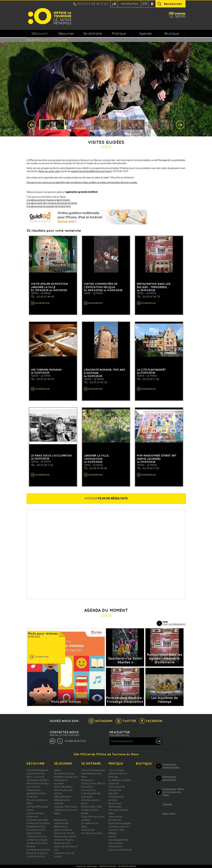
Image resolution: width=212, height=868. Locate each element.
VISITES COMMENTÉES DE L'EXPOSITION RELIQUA (101, 285)
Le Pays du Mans (36, 813)
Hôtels (57, 770)
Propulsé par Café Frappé (86, 866)
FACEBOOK (154, 721)
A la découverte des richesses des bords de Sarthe (52, 203)
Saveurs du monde (64, 833)
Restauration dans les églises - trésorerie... (154, 285)
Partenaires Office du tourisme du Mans (173, 792)
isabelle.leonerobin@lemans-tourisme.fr (91, 171)
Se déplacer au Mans (120, 780)
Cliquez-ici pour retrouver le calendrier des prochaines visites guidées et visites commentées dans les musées (82, 182)
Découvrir (40, 34)
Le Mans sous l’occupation (51, 455)
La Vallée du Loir (36, 856)
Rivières (31, 846)
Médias (112, 833)
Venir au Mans (116, 770)
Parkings (113, 777)
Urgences (114, 783)
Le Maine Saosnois (37, 836)
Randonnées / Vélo (92, 807)
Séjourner (66, 33)
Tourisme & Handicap (120, 850)
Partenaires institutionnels (171, 766)
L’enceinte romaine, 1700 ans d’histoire (104, 371)
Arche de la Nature (37, 853)
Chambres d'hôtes (64, 773)
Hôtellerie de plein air (66, 777)
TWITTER (129, 721)
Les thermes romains (46, 370)
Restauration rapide (65, 836)
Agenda (145, 33)
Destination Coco (36, 826)
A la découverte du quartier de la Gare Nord (49, 206)
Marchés (113, 793)
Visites (30, 810)
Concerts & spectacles (93, 770)
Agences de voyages (120, 823)
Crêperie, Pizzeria (64, 840)
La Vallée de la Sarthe (38, 850)
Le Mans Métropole (37, 807)
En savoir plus (42, 657)
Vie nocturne (88, 790)
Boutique (172, 33)
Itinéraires (32, 817)
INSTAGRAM (104, 721)
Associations (115, 817)
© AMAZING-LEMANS (127, 866)
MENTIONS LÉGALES (108, 866)
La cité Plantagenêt (151, 370)
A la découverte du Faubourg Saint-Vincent (48, 200)
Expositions (88, 780)
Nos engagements (119, 840)
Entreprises (115, 820)
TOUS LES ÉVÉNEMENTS (174, 623)
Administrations (118, 773)
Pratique (119, 33)
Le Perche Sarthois (37, 843)
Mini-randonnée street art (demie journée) (157, 457)
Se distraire (93, 33)
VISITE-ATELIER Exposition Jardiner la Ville (49, 285)
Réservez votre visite (49, 171)
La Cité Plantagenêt (38, 770)
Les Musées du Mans (38, 780)
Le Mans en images (37, 840)
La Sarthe (32, 797)
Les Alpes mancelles (37, 820)
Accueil (31, 40)
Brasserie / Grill (62, 843)
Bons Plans (169, 814)
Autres (112, 836)
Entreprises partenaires (169, 778)
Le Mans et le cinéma (38, 823)
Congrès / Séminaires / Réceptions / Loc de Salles (66, 810)
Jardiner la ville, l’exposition (96, 457)
